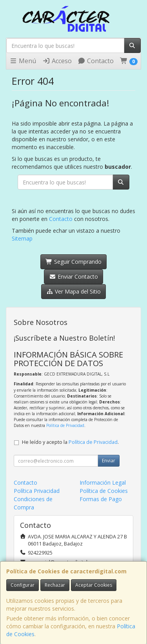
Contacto (96, 61)
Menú (23, 61)
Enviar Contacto (73, 276)
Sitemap (22, 238)
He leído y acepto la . (70, 442)
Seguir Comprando (73, 262)
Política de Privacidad (65, 425)
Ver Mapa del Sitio (73, 291)
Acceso (57, 61)
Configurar (23, 585)
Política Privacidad (37, 491)
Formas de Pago (101, 499)
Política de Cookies (104, 491)
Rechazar (55, 585)
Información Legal (103, 483)
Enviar (109, 461)
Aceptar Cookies (94, 585)
